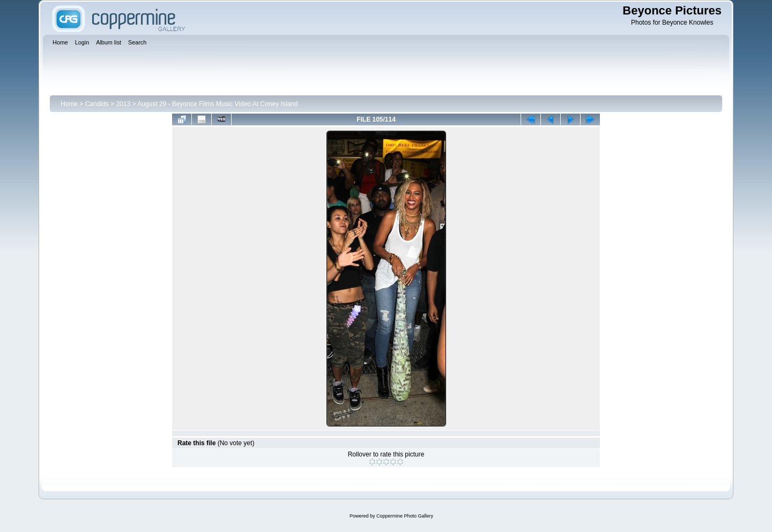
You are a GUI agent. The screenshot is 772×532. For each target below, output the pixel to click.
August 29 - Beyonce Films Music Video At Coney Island (217, 104)
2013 (123, 104)
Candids (97, 104)
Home (69, 104)
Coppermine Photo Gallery (405, 516)
